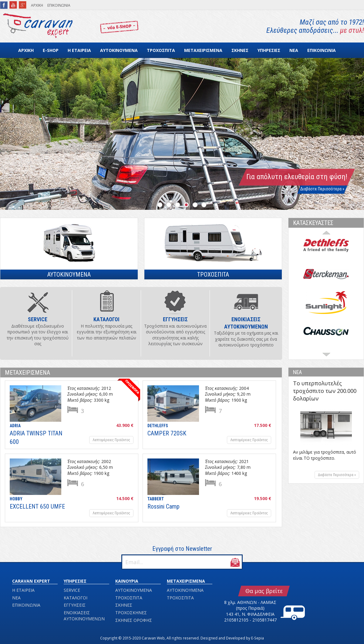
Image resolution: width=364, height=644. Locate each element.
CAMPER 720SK (167, 433)
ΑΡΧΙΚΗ (37, 5)
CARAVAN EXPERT (31, 581)
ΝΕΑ (294, 50)
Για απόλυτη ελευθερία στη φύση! (297, 177)
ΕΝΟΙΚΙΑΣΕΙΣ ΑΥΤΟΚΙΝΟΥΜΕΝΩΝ (84, 616)
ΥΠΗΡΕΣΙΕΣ (269, 50)
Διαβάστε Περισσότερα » (322, 189)
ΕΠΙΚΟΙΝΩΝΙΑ (59, 5)
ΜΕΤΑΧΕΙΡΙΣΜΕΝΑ (203, 50)
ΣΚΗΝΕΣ (240, 50)
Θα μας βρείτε (264, 591)
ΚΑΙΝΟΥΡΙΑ (127, 581)
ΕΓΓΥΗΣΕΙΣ (75, 605)
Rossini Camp (163, 506)
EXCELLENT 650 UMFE (37, 506)
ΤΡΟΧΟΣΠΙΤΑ (161, 50)
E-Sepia (258, 638)
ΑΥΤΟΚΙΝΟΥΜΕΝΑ (119, 50)
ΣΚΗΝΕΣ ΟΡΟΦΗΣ (134, 620)
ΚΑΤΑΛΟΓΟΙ (76, 598)
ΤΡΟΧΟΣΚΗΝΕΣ (131, 613)
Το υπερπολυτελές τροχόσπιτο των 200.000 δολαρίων (325, 391)
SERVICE (72, 590)
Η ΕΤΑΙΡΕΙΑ (79, 50)
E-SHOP (51, 50)
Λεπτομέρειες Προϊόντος (111, 440)
